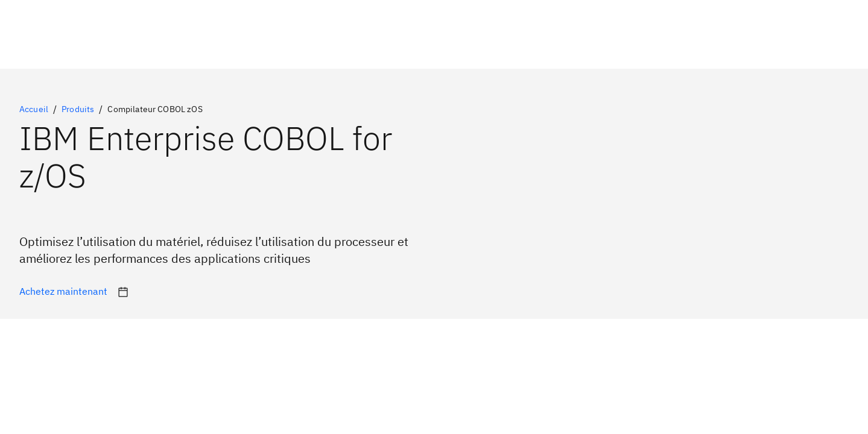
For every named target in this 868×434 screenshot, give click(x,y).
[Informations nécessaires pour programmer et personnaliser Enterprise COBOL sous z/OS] (63, 293)
